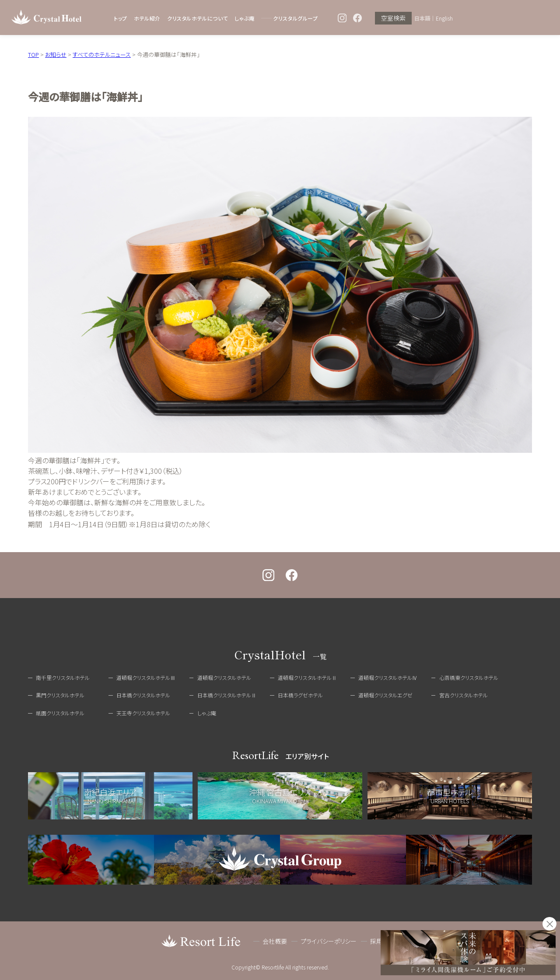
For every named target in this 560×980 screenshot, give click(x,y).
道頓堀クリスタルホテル (224, 677)
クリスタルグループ (295, 18)
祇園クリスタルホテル (60, 713)
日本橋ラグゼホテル (300, 695)
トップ (121, 18)
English (444, 18)
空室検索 (393, 18)
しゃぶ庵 (244, 18)
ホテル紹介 (147, 18)
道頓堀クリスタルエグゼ (385, 695)
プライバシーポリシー (329, 941)
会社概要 (275, 941)
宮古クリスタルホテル (464, 695)
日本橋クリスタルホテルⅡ (227, 695)
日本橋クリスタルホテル (143, 695)
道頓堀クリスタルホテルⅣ (388, 677)
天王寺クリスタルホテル (143, 713)
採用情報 (382, 941)
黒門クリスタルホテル (60, 695)
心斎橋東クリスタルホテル (469, 677)
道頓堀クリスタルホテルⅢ (146, 677)
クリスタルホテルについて (198, 18)
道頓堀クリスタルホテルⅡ (307, 677)
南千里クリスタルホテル (63, 677)
